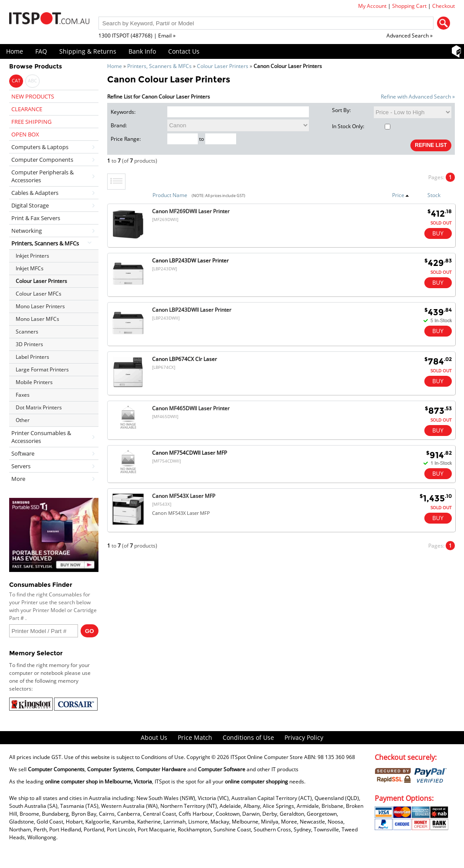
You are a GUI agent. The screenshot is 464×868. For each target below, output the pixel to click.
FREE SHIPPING (31, 122)
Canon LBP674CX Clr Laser (185, 359)
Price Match (195, 737)
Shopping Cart (409, 6)
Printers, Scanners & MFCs (159, 66)
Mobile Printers (34, 382)
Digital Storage (30, 205)
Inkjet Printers (32, 256)
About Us (154, 737)
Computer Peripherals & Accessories (42, 176)
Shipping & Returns (88, 51)
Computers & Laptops (40, 147)
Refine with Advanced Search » (418, 97)
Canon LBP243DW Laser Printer (190, 260)
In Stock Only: (361, 126)
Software (23, 453)
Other (23, 420)
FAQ (41, 51)
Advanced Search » (410, 36)
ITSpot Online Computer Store (267, 757)
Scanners (27, 332)
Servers (21, 466)
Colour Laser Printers (223, 66)
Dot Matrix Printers (39, 407)
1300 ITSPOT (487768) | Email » (137, 36)
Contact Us (184, 51)
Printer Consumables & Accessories (41, 437)
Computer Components (42, 160)
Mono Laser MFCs (37, 319)
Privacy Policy (304, 737)
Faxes (23, 395)
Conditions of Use (248, 737)
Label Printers (32, 357)
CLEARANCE (27, 109)
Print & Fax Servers (36, 218)
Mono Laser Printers (40, 306)
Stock (434, 195)
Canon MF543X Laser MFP (184, 496)
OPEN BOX (25, 134)
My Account (372, 6)
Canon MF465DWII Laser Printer (191, 408)
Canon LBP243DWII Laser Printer (192, 310)
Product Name (170, 195)
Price (401, 195)
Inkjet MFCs (30, 268)
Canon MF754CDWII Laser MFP (190, 453)
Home (15, 51)
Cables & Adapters (35, 193)
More (18, 479)
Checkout (444, 6)
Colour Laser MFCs (39, 294)
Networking (27, 231)
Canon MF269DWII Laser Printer (191, 211)
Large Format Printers (42, 369)
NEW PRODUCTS (33, 96)
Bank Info (142, 51)
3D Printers (29, 344)
